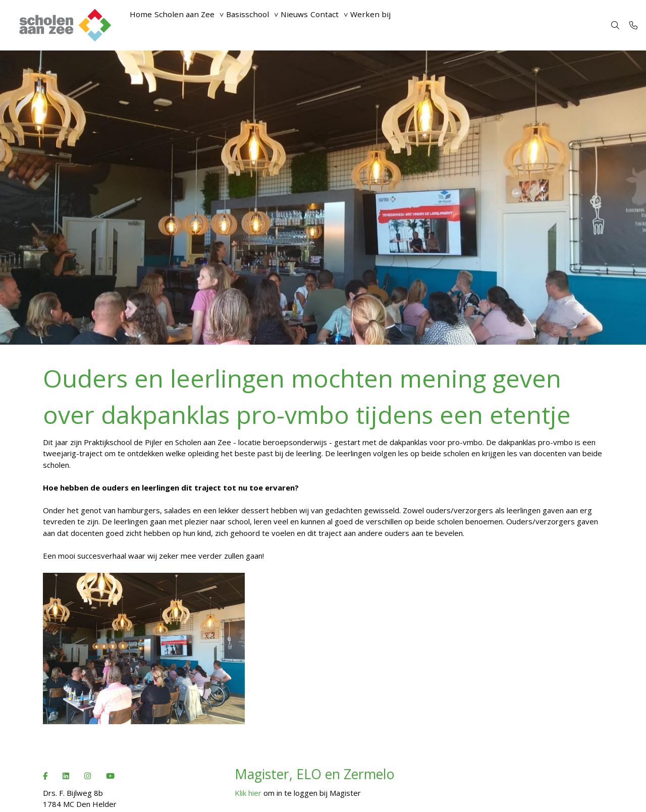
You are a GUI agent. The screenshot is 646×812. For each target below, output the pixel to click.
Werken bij (421, 25)
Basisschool (271, 25)
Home (145, 25)
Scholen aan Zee (198, 25)
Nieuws (327, 25)
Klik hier (248, 793)
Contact (366, 25)
